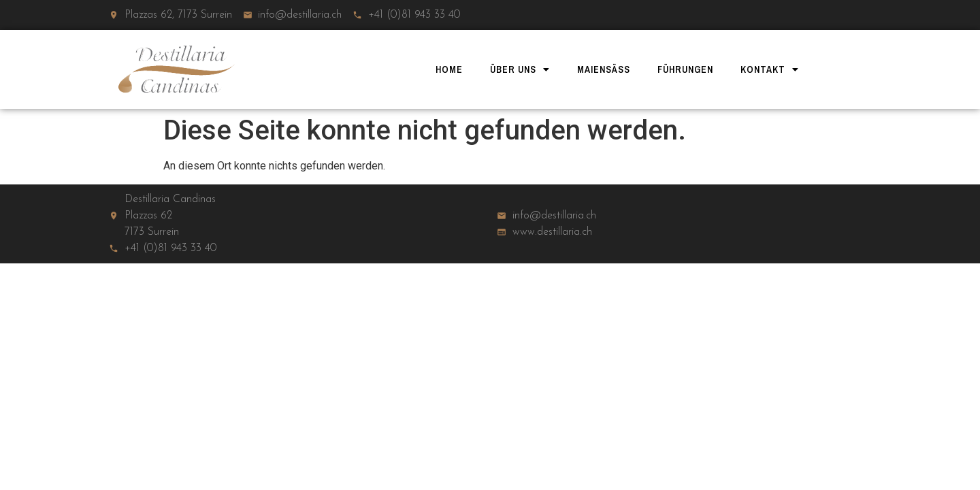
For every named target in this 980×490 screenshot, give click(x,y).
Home (449, 69)
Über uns (520, 69)
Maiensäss (604, 69)
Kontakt (770, 69)
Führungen (685, 69)
